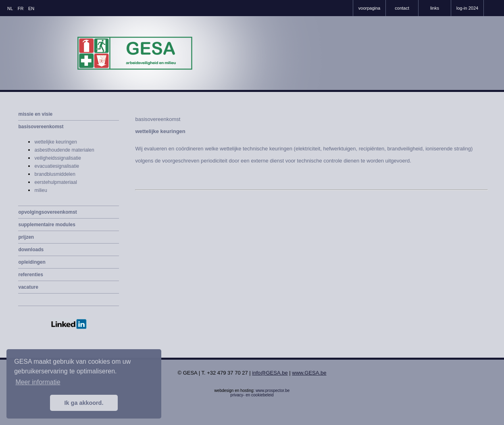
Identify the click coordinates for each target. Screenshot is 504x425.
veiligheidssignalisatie (57, 158)
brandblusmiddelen (55, 174)
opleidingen (32, 262)
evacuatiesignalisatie (57, 166)
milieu (41, 190)
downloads (31, 250)
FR (21, 8)
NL (10, 8)
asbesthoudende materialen (64, 150)
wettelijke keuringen (55, 142)
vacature (28, 287)
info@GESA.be (270, 373)
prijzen (26, 237)
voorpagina (369, 8)
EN (31, 8)
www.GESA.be (309, 373)
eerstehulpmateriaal (55, 182)
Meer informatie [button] (38, 382)
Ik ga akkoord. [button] (84, 403)
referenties (30, 275)
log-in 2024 (467, 8)
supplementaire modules (47, 225)
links (435, 8)
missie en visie (35, 114)
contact (402, 8)
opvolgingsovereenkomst (47, 212)
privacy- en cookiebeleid (252, 395)
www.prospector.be (273, 391)
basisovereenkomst (41, 127)
